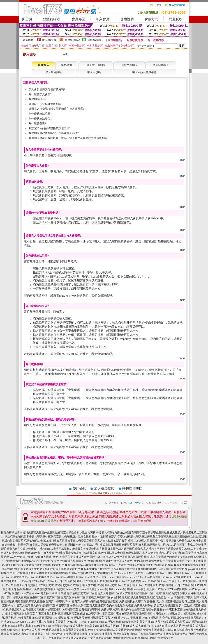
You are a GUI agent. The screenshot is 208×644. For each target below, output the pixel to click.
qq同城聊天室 (70, 610)
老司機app (159, 614)
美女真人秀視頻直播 (166, 605)
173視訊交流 (173, 614)
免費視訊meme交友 (68, 589)
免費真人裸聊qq (81, 601)
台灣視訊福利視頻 (34, 610)
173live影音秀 (54, 581)
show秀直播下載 (45, 593)
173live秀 (26, 581)
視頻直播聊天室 (34, 597)
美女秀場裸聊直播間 (75, 634)
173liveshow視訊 (111, 577)
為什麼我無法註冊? (40, 114)
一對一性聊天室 (14, 597)
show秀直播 (27, 593)
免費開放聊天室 (181, 593)
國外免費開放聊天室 (50, 630)
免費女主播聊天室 (154, 630)
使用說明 (127, 19)
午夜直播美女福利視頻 (49, 614)
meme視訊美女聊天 (146, 589)
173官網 (163, 589)
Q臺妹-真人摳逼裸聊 (178, 630)
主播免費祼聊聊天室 (176, 634)
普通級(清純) (95, 40)
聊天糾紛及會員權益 (144, 72)
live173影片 (74, 622)
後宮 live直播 (112, 618)
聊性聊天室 (146, 593)
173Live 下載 (34, 622)
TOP (182, 160)
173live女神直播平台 (101, 573)
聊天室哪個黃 (98, 605)
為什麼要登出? (37, 123)
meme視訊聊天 (107, 589)
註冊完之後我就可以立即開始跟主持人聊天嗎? (56, 109)
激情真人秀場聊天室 (107, 593)
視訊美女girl (91, 626)
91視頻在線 (44, 626)
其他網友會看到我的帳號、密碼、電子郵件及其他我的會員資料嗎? (68, 138)
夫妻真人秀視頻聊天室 (181, 626)
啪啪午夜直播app (156, 610)
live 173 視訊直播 (131, 618)
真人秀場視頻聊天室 (43, 605)
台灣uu (166, 618)
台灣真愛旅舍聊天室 (73, 597)
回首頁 (27, 19)
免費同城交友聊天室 (23, 614)
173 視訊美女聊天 (110, 581)
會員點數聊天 (161, 65)
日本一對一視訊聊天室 (48, 638)
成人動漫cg (193, 622)
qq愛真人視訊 (22, 605)
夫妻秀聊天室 (52, 597)
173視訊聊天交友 (107, 585)
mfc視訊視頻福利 (12, 610)
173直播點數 (188, 614)
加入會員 (103, 19)
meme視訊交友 (130, 622)
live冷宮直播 (24, 618)
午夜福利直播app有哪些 (181, 610)
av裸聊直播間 (53, 610)
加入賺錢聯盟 (104, 489)
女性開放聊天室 (120, 597)
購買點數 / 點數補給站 (158, 241)
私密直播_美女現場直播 (158, 601)
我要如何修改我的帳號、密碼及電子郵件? (54, 133)
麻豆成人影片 (177, 622)
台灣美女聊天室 (198, 634)
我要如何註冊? (37, 99)
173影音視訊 (189, 585)
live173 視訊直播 (152, 618)
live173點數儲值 (10, 593)
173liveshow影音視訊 (148, 577)
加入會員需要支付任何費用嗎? (47, 89)
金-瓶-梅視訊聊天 (74, 618)
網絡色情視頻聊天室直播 (30, 601)
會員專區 (79, 19)
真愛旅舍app (163, 597)
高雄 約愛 (61, 593)
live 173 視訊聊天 (128, 585)
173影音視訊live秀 (170, 585)
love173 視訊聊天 (188, 581)
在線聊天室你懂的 (97, 614)
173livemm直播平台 (126, 573)
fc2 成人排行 (76, 626)
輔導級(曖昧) (72, 40)
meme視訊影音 (125, 589)
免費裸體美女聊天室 (75, 630)
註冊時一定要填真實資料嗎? (45, 104)
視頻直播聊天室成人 (25, 630)
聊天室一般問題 (96, 65)
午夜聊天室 (36, 634)
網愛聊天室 (62, 605)
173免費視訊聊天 (73, 581)
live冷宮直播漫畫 (43, 618)
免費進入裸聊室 (19, 634)
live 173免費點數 (131, 581)
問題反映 (176, 19)
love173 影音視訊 (152, 581)
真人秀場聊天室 (129, 593)
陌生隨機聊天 (25, 589)
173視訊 (58, 618)
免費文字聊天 (129, 65)
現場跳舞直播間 (143, 614)
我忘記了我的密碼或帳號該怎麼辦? (50, 128)
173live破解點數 (178, 589)
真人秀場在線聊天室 (133, 610)
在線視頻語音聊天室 (150, 634)
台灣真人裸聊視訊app (58, 601)
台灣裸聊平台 (165, 638)
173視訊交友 (46, 585)
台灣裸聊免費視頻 (123, 638)
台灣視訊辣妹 (60, 626)
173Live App (19, 622)
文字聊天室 (59, 622)
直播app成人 (128, 626)
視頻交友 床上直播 (184, 601)
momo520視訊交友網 (109, 622)
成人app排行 (143, 626)
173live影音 (39, 581)
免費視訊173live (10, 581)
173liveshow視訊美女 (174, 577)
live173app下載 (196, 589)
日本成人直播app (110, 626)
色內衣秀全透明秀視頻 (120, 605)
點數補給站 (51, 19)
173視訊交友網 (63, 585)
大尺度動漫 (162, 622)
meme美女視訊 (89, 589)
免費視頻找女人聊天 (131, 601)
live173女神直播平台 (43, 577)
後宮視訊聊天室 (95, 618)
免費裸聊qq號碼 (111, 610)
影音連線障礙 (54, 72)
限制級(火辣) (50, 40)
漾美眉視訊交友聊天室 (81, 593)
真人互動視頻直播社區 (192, 605)
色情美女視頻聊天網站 (101, 630)
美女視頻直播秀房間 (100, 634)
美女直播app (147, 622)
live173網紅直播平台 (172, 573)
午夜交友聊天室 (79, 605)
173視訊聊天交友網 (84, 585)
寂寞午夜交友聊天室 (120, 614)
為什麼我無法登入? (40, 119)
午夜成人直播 (159, 626)
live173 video (88, 622)
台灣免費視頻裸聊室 (125, 634)
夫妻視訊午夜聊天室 (98, 597)
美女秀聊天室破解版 (100, 638)
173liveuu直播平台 (149, 573)
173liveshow (128, 577)
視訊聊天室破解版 (74, 614)
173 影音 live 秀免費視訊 (24, 585)
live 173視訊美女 (148, 585)
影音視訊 (11, 618)
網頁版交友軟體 (180, 618)
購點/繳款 (67, 65)
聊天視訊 (196, 618)
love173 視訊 (170, 581)
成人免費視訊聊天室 (143, 597)
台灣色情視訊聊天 (182, 597)
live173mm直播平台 (67, 577)
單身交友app (104, 493)
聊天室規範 (94, 72)
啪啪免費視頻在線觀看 (105, 601)
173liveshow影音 (196, 577)
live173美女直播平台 (18, 577)
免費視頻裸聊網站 (90, 610)
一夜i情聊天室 (162, 593)
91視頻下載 (30, 626)
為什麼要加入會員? (40, 94)
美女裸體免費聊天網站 (129, 630)
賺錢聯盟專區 (132, 489)
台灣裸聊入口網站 (146, 638)
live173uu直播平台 (90, 577)
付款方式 (151, 19)
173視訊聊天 (92, 581)
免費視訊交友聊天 (45, 589)
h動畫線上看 (15, 626)
